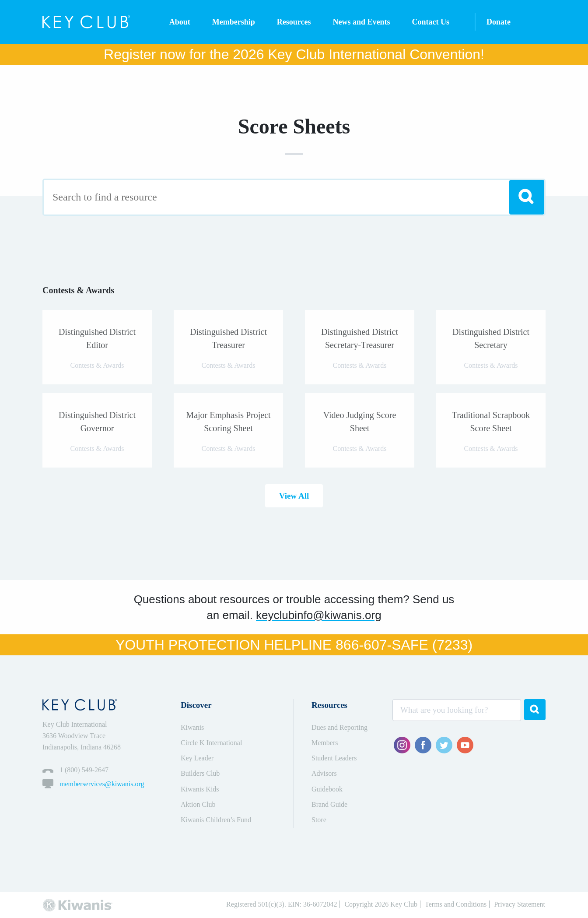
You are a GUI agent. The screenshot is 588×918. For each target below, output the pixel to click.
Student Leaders (334, 758)
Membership (234, 22)
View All (294, 496)
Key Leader (197, 758)
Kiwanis (192, 727)
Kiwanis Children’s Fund (216, 820)
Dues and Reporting (339, 727)
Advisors (324, 773)
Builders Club (200, 773)
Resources (294, 22)
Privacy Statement (520, 904)
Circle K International (211, 743)
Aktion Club (198, 804)
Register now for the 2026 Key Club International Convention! (294, 54)
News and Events (361, 22)
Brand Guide (329, 804)
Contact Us (431, 22)
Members (325, 743)
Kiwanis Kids (200, 789)
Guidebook (327, 789)
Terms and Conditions (456, 904)
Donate (499, 22)
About (180, 22)
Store (319, 820)
